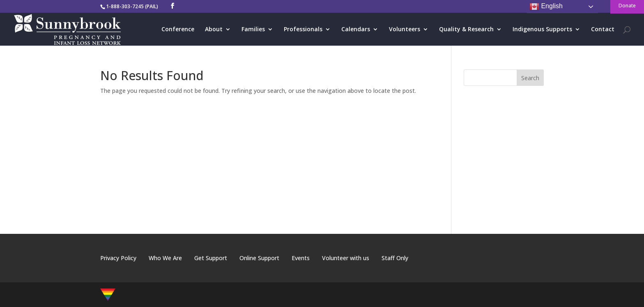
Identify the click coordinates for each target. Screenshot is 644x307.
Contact (603, 30)
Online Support (259, 258)
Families (253, 30)
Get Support (211, 258)
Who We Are (165, 258)
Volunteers (405, 30)
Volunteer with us (346, 258)
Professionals (303, 30)
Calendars (356, 30)
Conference (178, 30)
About (214, 30)
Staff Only (395, 258)
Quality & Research (466, 30)
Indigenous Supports (542, 30)
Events (301, 258)
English (546, 7)
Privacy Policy (118, 258)
